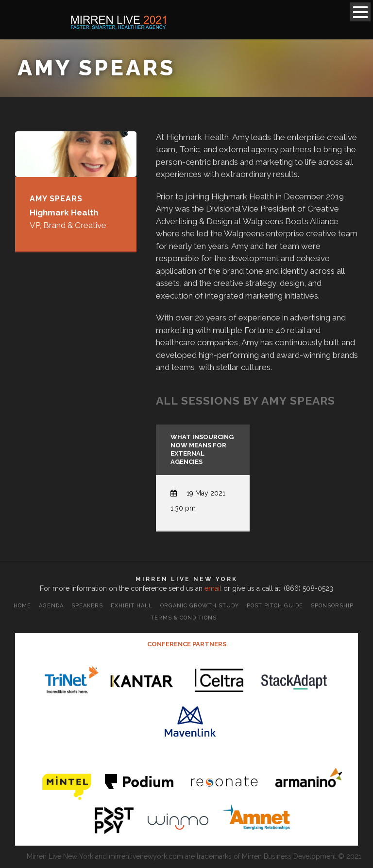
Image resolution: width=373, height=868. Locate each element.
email (213, 588)
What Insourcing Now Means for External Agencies (202, 449)
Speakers (87, 606)
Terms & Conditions (184, 618)
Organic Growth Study (200, 606)
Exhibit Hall (132, 606)
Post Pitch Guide (275, 606)
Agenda (51, 606)
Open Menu (360, 12)
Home (22, 606)
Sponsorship (332, 606)
